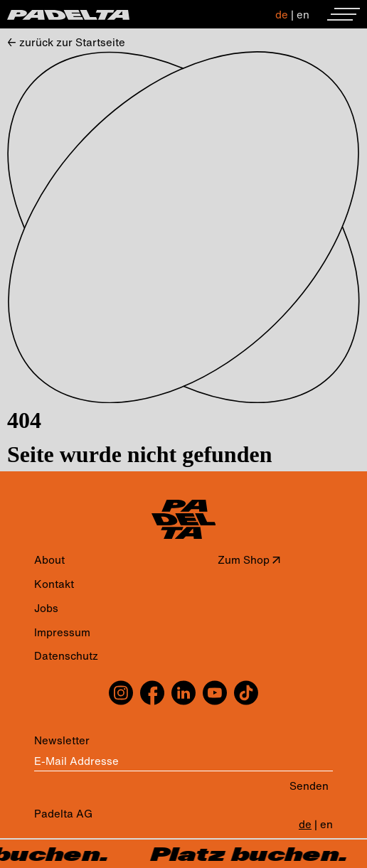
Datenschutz (66, 656)
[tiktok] (244, 693)
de (282, 14)
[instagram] (123, 693)
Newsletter (62, 740)
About (49, 560)
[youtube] (215, 693)
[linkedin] (183, 693)
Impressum (62, 632)
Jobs (46, 608)
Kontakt (54, 584)
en (303, 14)
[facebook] (152, 693)
